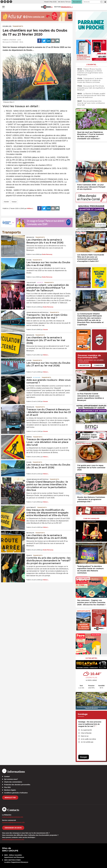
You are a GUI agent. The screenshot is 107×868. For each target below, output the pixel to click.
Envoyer (84, 757)
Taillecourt (31, 283)
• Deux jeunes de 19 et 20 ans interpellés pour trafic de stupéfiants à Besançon (91, 88)
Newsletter (10, 798)
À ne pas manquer (91, 519)
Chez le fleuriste (86, 733)
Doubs (29, 260)
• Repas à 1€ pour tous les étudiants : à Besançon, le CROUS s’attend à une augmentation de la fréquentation (90, 72)
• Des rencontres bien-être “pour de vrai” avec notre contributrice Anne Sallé (91, 103)
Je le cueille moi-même (88, 739)
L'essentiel (91, 65)
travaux (14, 202)
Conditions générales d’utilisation (16, 793)
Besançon (30, 237)
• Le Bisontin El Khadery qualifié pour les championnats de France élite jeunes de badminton (91, 95)
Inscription (84, 365)
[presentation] (77, 531)
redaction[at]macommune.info (13, 817)
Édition (57, 7)
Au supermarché (86, 730)
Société (40, 283)
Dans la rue (85, 736)
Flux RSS (7, 787)
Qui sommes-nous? (11, 779)
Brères (29, 437)
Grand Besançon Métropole (37, 312)
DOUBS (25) (7, 26)
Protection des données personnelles (17, 785)
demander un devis (13, 828)
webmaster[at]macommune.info (13, 840)
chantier (6, 202)
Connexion (98, 365)
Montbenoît (31, 507)
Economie (37, 377)
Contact (7, 776)
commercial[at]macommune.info (13, 822)
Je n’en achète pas (87, 742)
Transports (18, 26)
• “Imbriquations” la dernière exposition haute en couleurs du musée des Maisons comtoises (90, 80)
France (29, 377)
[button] (101, 2)
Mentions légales (10, 790)
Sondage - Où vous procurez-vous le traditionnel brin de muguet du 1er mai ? (90, 724)
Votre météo (91, 658)
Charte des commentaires (13, 782)
